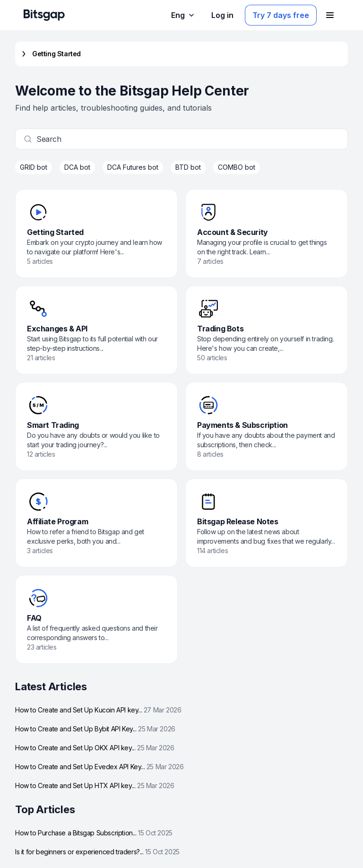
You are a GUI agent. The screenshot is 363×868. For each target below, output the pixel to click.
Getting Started (50, 54)
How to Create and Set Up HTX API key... (95, 786)
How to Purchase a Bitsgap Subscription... (94, 833)
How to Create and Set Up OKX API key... (95, 748)
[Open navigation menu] (330, 15)
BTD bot (188, 167)
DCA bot (77, 167)
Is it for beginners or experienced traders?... (97, 852)
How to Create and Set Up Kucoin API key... (98, 710)
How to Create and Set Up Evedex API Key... (99, 767)
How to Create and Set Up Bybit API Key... (95, 729)
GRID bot (34, 167)
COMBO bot (237, 167)
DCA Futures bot (133, 167)
